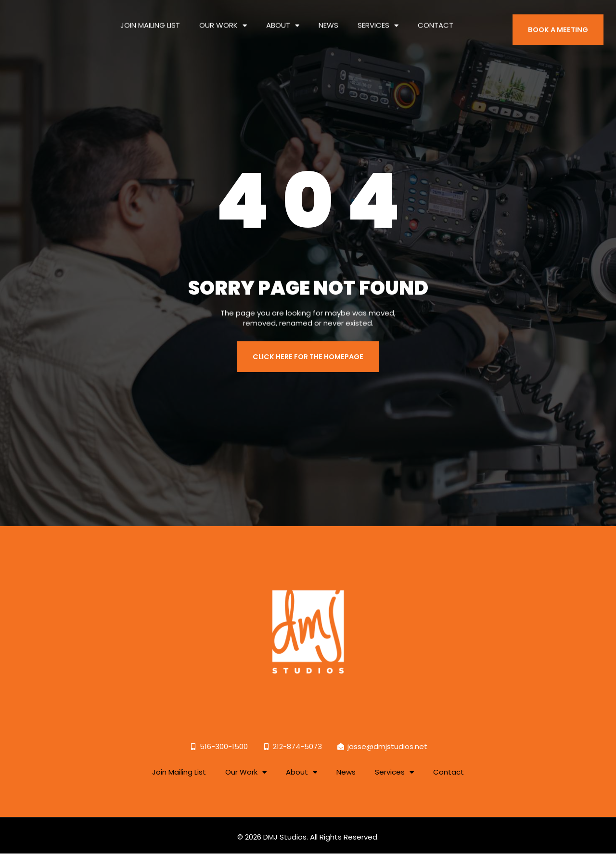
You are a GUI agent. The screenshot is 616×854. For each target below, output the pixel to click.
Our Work (223, 20)
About (283, 20)
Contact (436, 19)
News (328, 19)
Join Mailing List (150, 19)
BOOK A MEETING (559, 29)
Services (378, 20)
